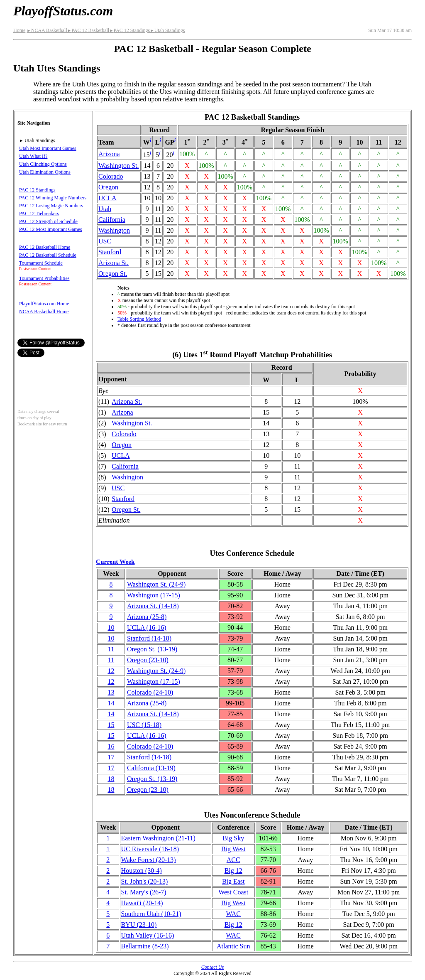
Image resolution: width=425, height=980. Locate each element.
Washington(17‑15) (154, 595)
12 (111, 671)
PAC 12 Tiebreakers (39, 214)
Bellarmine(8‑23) (145, 946)
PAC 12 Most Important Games (51, 229)
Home (19, 30)
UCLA (107, 198)
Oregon (108, 187)
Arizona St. (114, 263)
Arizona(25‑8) (147, 617)
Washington (114, 230)
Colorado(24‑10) (150, 692)
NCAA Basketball (47, 30)
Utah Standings (167, 30)
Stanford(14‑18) (149, 638)
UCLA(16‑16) (147, 628)
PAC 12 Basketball (88, 30)
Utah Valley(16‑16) (148, 935)
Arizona (109, 154)
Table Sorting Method (139, 319)
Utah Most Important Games (48, 148)
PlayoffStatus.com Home (44, 304)
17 (111, 757)
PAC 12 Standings (129, 30)
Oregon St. (113, 274)
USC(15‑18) (144, 725)
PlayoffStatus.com (63, 11)
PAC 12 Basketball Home (45, 247)
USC (105, 241)
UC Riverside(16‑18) (150, 849)
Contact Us (212, 967)
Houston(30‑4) (142, 871)
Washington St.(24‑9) (156, 584)
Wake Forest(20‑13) (149, 860)
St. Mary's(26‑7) (144, 892)
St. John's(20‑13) (145, 881)
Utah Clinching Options (43, 164)
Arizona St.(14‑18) (153, 606)
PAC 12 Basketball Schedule (48, 255)
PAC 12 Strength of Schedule (48, 221)
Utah (105, 209)
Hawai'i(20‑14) (142, 903)
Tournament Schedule (41, 263)
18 (111, 779)
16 (111, 746)
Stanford (110, 252)
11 (111, 649)
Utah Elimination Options (45, 172)
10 (111, 628)
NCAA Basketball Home (44, 312)
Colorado (111, 176)
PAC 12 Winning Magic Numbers (53, 198)
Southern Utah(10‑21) (151, 914)
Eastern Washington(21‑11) (158, 838)
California (112, 220)
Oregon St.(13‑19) (152, 649)
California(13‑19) (151, 768)
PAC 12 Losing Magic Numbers (51, 206)
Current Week (115, 561)
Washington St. (118, 166)
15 (111, 725)
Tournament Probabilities (44, 278)
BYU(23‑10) (139, 925)
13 (111, 692)
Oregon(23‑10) (148, 660)
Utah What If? (33, 156)
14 (111, 703)
